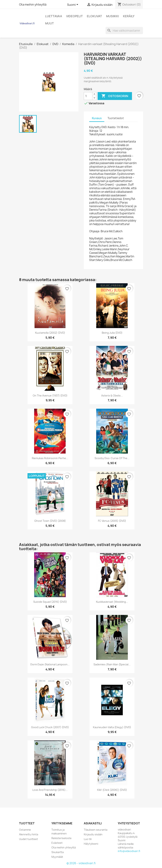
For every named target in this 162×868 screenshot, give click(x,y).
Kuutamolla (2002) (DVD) (50, 333)
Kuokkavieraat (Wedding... (112, 602)
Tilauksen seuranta (96, 830)
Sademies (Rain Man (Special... (112, 664)
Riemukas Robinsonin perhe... (50, 458)
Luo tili (88, 839)
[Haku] (124, 31)
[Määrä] (88, 96)
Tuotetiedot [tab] (116, 118)
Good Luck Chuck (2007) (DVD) (50, 727)
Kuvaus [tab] (97, 118)
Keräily (129, 16)
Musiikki (112, 16)
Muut (49, 23)
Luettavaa (54, 16)
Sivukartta (58, 852)
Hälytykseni (91, 844)
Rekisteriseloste (61, 838)
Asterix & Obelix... (112, 395)
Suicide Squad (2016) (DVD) (50, 602)
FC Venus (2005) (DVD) (112, 521)
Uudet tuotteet (28, 839)
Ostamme (25, 830)
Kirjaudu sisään (93, 834)
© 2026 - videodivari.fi (81, 863)
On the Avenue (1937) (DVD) (50, 395)
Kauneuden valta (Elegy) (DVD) (112, 727)
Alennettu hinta (29, 834)
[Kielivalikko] (73, 5)
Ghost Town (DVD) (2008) (50, 521)
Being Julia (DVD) (112, 333)
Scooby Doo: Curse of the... (112, 458)
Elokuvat (94, 16)
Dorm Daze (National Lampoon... (50, 664)
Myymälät (57, 857)
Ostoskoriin (115, 96)
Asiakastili (93, 823)
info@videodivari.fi (129, 851)
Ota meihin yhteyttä (33, 4)
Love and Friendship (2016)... (50, 790)
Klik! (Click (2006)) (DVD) (112, 790)
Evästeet (57, 843)
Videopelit (74, 16)
